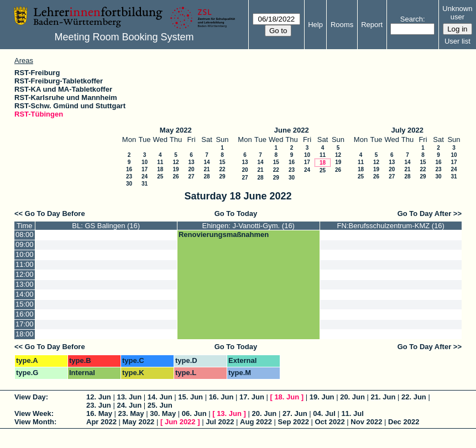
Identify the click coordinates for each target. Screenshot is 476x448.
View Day (30, 397)
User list (457, 41)
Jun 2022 (180, 422)
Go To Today (236, 214)
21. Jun (383, 397)
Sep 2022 (294, 422)
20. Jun (352, 397)
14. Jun (160, 397)
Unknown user (457, 13)
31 (145, 184)
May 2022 (176, 130)
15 (222, 162)
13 (191, 162)
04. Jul (324, 413)
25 (160, 176)
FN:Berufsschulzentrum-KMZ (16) (391, 226)
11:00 (25, 264)
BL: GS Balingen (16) (106, 226)
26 (176, 176)
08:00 (25, 234)
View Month (34, 422)
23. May (131, 413)
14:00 (25, 294)
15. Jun (190, 397)
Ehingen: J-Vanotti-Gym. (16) (249, 226)
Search (412, 19)
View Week (33, 413)
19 (176, 169)
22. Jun (414, 397)
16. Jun (221, 397)
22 (222, 169)
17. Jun (252, 397)
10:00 (25, 254)
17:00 (25, 324)
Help (315, 25)
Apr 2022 (101, 422)
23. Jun (99, 405)
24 (145, 176)
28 (206, 176)
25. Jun (160, 405)
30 (129, 184)
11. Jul (352, 413)
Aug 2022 (256, 422)
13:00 (25, 284)
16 (129, 169)
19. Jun (322, 397)
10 (145, 162)
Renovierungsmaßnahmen (224, 234)
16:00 (25, 314)
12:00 (25, 274)
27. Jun (295, 413)
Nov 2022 (366, 422)
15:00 (25, 304)
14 (206, 162)
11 (160, 162)
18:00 (25, 334)
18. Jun (287, 397)
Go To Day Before (55, 214)
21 (206, 169)
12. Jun (99, 397)
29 (222, 176)
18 (160, 169)
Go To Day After (425, 214)
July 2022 (407, 130)
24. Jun (129, 405)
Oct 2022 (329, 422)
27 (191, 176)
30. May (163, 413)
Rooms (342, 25)
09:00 (25, 244)
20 (191, 169)
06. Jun (194, 413)
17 (145, 169)
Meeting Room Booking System (124, 37)
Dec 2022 (404, 422)
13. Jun (129, 397)
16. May (99, 413)
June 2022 (292, 130)
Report (372, 25)
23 (129, 176)
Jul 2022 (220, 422)
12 (176, 162)
